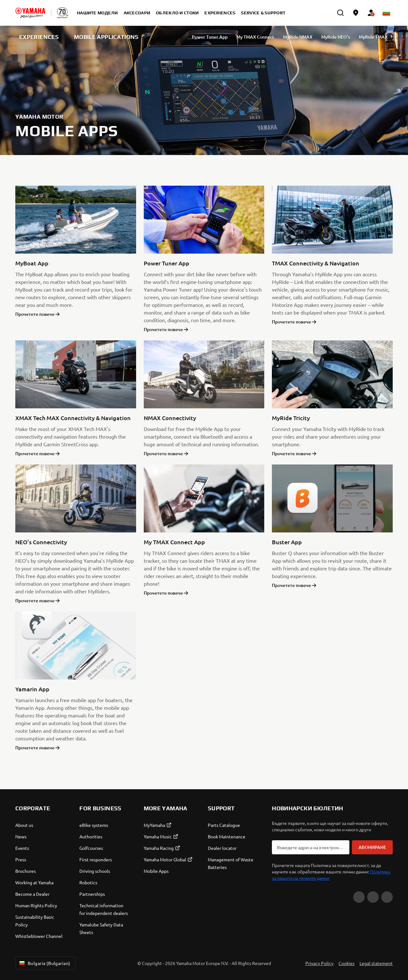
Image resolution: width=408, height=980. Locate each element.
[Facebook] (373, 897)
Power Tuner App (220, 37)
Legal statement (376, 963)
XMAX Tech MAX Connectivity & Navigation (73, 418)
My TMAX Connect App (174, 542)
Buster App (287, 542)
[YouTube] (359, 897)
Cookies (346, 963)
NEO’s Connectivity (41, 542)
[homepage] (30, 13)
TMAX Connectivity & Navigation (316, 263)
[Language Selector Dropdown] (386, 13)
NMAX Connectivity (170, 418)
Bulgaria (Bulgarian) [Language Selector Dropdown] (44, 963)
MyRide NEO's (346, 37)
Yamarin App (32, 689)
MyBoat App (32, 263)
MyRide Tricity (291, 418)
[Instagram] (387, 897)
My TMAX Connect (266, 37)
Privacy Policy (319, 963)
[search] (340, 13)
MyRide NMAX (308, 37)
